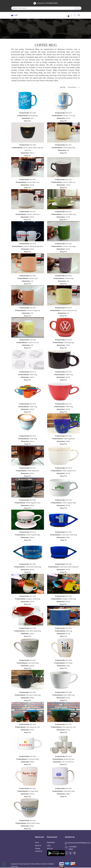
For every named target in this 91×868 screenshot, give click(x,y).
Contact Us (39, 851)
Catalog (38, 849)
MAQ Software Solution (39, 864)
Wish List (50, 849)
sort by (63, 87)
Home (37, 843)
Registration (51, 843)
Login (49, 846)
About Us (38, 846)
